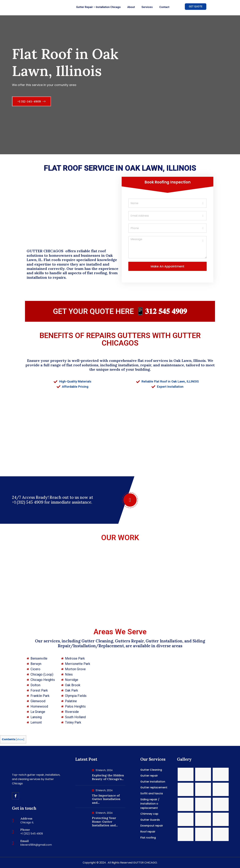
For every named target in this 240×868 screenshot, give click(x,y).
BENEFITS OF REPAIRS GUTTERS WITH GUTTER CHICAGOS (120, 339)
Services (147, 7)
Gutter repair (149, 776)
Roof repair (148, 832)
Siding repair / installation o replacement (150, 804)
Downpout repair (152, 826)
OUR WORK (120, 538)
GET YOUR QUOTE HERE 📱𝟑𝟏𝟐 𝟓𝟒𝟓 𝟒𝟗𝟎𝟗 (120, 311)
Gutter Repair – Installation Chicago (98, 7)
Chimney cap (149, 814)
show (20, 739)
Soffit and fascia (152, 793)
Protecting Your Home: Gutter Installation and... (105, 822)
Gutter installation (153, 782)
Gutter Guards (150, 820)
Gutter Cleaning (151, 770)
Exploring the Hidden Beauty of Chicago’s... (108, 777)
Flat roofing (148, 838)
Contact (164, 7)
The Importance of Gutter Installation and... (106, 799)
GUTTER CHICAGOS (45, 251)
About (131, 7)
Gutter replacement (154, 787)
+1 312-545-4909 (31, 101)
